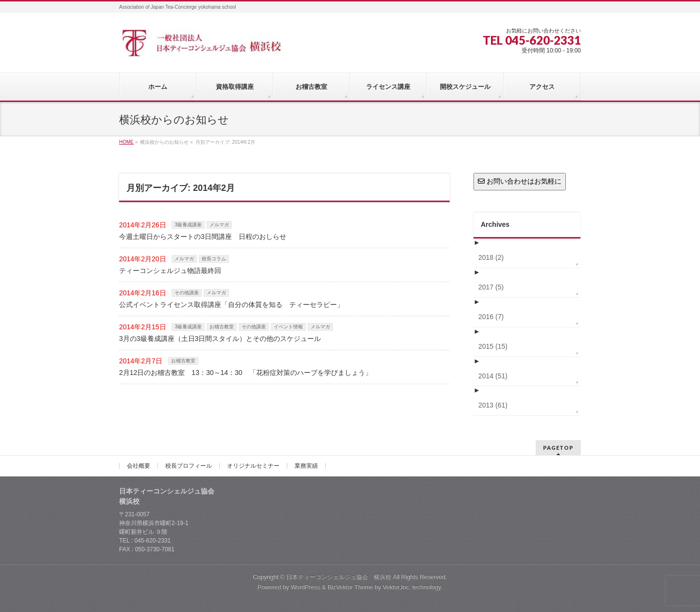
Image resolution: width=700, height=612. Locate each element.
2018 (491, 257)
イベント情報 (288, 327)
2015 (493, 346)
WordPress (306, 587)
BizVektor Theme (350, 587)
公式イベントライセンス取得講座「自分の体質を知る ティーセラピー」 (231, 305)
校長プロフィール (189, 466)
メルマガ (219, 225)
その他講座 (187, 293)
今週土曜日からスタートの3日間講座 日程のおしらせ (203, 237)
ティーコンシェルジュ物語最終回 (170, 271)
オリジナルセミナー (253, 466)
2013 (493, 405)
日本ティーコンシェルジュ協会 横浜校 (339, 577)
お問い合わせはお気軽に (520, 181)
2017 (491, 287)
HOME (126, 142)
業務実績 (306, 466)
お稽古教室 (222, 327)
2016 (491, 317)
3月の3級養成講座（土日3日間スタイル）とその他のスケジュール (220, 339)
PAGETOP (558, 448)
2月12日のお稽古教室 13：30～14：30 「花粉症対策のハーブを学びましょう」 (245, 373)
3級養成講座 (188, 225)
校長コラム (214, 259)
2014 (493, 376)
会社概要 (139, 466)
